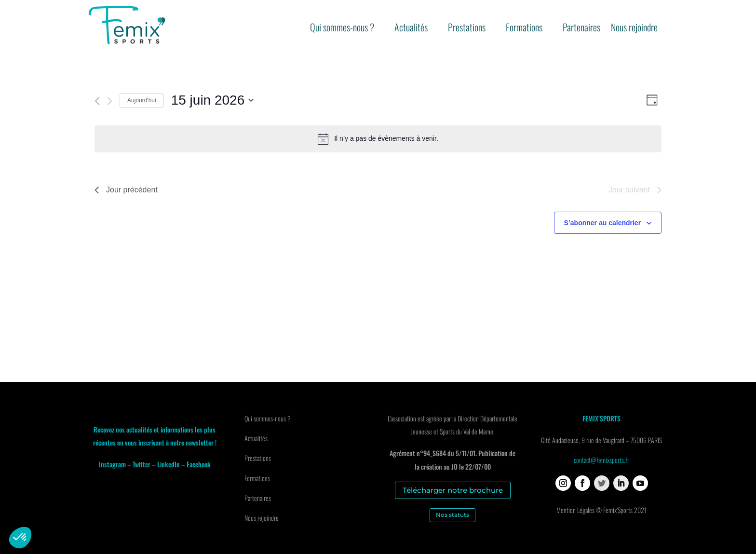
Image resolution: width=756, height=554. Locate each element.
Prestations (467, 29)
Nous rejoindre (634, 29)
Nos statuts (452, 515)
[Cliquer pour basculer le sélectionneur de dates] (213, 100)
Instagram (112, 464)
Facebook (199, 464)
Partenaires (581, 29)
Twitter (142, 464)
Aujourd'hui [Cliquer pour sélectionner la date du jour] (142, 100)
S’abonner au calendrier (603, 223)
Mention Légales (575, 510)
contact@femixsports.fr (601, 460)
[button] (20, 538)
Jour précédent (126, 190)
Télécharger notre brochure (453, 490)
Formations (524, 29)
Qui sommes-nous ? (342, 29)
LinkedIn (169, 464)
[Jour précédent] (97, 101)
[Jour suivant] (110, 101)
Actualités (411, 29)
